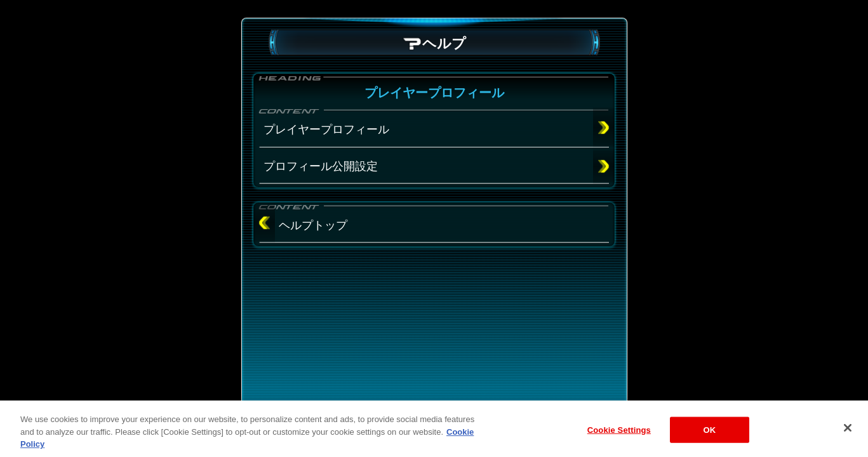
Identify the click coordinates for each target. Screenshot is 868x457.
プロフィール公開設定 (321, 166)
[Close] (848, 437)
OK (709, 440)
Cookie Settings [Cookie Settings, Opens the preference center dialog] (619, 440)
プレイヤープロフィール (326, 129)
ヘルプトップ (313, 225)
